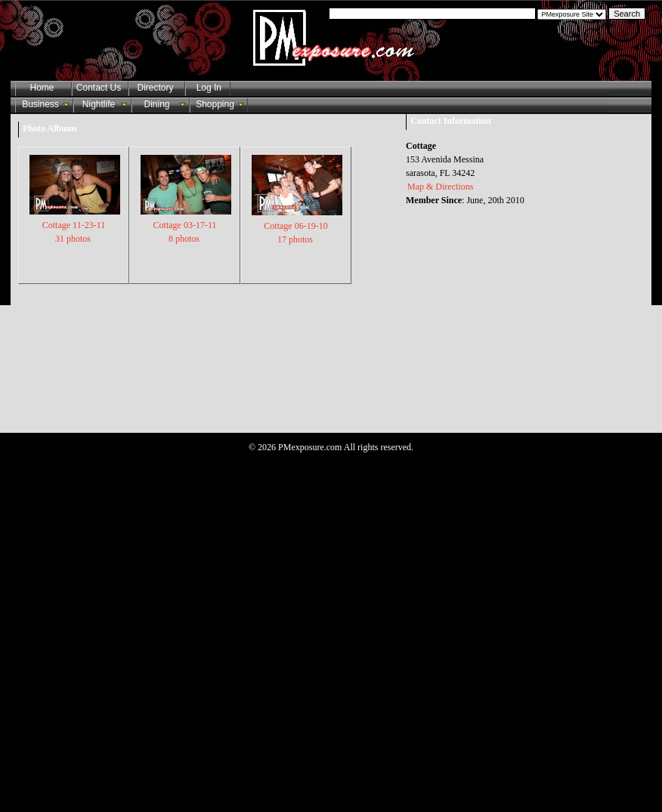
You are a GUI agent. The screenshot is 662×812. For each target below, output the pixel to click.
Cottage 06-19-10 (297, 225)
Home (42, 88)
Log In (206, 88)
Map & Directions (440, 187)
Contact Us (99, 88)
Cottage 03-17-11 (186, 224)
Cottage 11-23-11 (75, 224)
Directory (155, 88)
